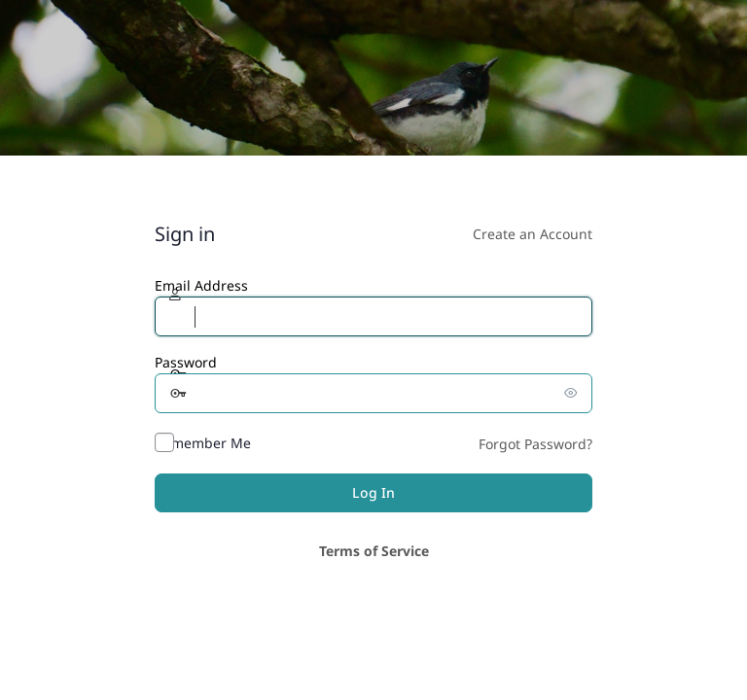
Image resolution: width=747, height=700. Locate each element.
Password (186, 362)
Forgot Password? (535, 444)
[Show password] (573, 393)
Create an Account (533, 234)
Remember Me (203, 443)
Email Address (201, 285)
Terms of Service (374, 551)
